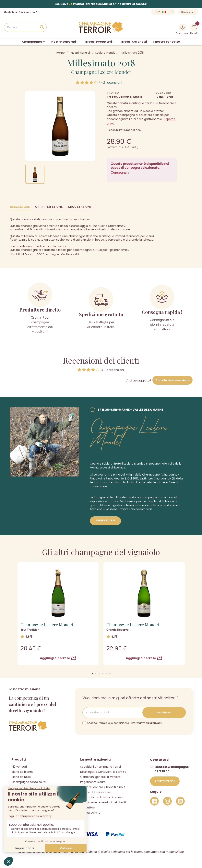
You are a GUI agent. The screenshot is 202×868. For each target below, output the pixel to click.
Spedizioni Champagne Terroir (101, 767)
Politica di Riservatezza (96, 792)
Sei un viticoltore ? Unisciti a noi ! (103, 787)
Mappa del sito (90, 813)
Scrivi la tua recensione (172, 380)
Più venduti (19, 767)
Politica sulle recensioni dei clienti (103, 802)
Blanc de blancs (22, 772)
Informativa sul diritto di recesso (102, 797)
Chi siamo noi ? (28, 12)
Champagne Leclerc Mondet (101, 72)
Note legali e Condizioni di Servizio (103, 772)
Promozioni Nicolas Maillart (93, 4)
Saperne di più (105, 520)
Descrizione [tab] (20, 207)
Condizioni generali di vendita (100, 777)
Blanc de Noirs (21, 777)
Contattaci (88, 808)
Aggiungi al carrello (58, 658)
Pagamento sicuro (93, 782)
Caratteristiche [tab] (49, 207)
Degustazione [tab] (80, 207)
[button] (92, 674)
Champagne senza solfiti (29, 782)
